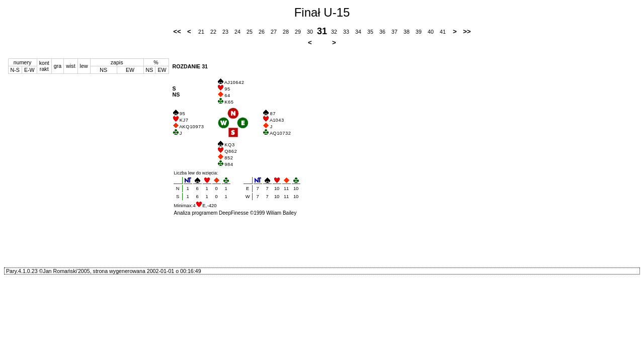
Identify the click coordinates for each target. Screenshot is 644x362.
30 (310, 32)
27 (274, 32)
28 (286, 32)
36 (382, 32)
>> (467, 31)
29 (298, 32)
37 (394, 32)
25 (250, 32)
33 (346, 32)
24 (237, 32)
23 (225, 32)
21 (201, 32)
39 (419, 32)
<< (177, 31)
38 (407, 32)
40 (431, 32)
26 (262, 32)
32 (334, 32)
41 (443, 32)
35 (370, 32)
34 (358, 32)
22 (213, 32)
